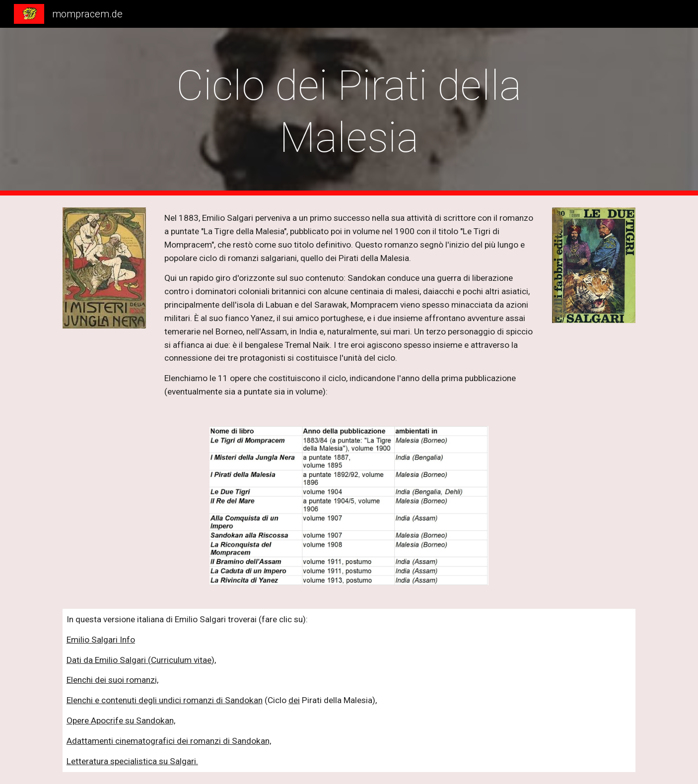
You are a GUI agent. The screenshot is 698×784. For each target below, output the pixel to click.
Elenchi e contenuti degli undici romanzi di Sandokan (165, 700)
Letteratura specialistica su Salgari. (132, 761)
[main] (349, 112)
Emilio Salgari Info (101, 640)
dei (294, 700)
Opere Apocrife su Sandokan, (121, 720)
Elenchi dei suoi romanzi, (112, 680)
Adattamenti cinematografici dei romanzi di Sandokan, (169, 741)
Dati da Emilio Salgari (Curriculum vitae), (141, 660)
